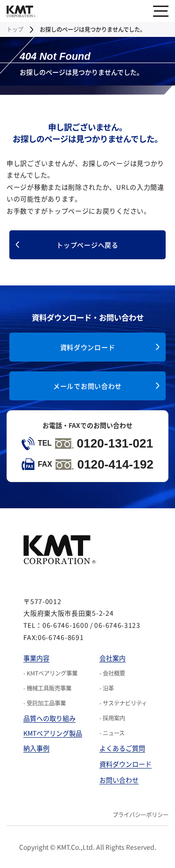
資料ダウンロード (88, 347)
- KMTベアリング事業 (50, 673)
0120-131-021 (87, 443)
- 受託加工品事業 (45, 703)
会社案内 (112, 658)
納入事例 (36, 748)
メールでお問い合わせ (87, 386)
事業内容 (36, 658)
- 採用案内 (112, 718)
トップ (15, 29)
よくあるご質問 (122, 748)
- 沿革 (107, 688)
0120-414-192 (87, 464)
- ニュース (112, 733)
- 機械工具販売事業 (47, 688)
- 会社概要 (112, 673)
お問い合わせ (119, 780)
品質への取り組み (49, 718)
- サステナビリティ (123, 703)
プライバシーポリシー (140, 815)
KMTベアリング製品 (53, 733)
